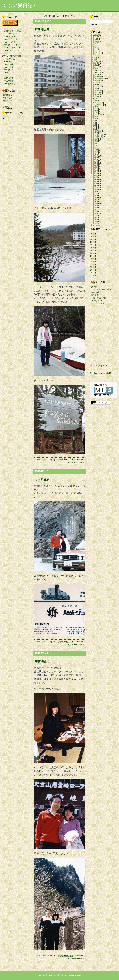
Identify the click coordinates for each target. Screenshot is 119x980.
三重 (97, 177)
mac (96, 38)
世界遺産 (98, 131)
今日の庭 (98, 81)
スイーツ (98, 93)
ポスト (95, 59)
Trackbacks (77, 463)
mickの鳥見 (8, 64)
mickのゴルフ (9, 73)
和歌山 (97, 191)
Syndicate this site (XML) (101, 373)
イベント (96, 61)
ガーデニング (97, 73)
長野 (97, 163)
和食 (97, 85)
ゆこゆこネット (97, 303)
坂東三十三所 (99, 209)
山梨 (97, 161)
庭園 (97, 141)
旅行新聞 (95, 287)
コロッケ (98, 91)
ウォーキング (97, 71)
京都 (97, 181)
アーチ (97, 47)
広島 (97, 193)
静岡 (97, 171)
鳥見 (95, 123)
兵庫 (97, 185)
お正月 (97, 69)
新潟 (97, 219)
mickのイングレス (11, 50)
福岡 (97, 203)
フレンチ (98, 87)
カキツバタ (99, 115)
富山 (97, 169)
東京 (97, 157)
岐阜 (97, 175)
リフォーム (97, 103)
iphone (97, 41)
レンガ (97, 55)
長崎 (97, 205)
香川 (97, 199)
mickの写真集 (9, 84)
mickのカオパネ (10, 45)
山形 (97, 151)
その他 (95, 57)
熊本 (97, 221)
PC (96, 37)
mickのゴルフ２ (10, 39)
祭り (97, 133)
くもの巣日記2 (19, 6)
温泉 (71, 459)
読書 (95, 125)
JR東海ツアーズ (98, 301)
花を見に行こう (98, 105)
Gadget (95, 35)
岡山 (97, 217)
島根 (97, 197)
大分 (97, 211)
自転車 (97, 43)
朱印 (95, 127)
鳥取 (97, 195)
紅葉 (97, 109)
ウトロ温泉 (8, 98)
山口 (97, 215)
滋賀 (97, 183)
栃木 (97, 153)
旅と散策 (95, 295)
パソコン (98, 53)
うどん (97, 97)
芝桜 (97, 111)
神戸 (99, 187)
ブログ (95, 101)
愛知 (97, 173)
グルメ (95, 83)
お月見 (97, 63)
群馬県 (97, 155)
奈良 (97, 189)
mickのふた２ (9, 42)
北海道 (60, 459)
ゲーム (95, 99)
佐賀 (97, 207)
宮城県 (97, 213)
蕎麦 (97, 89)
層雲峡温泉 (8, 101)
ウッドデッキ (99, 49)
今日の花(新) (9, 36)
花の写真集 (8, 81)
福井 (97, 167)
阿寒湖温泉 (8, 95)
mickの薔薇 (8, 67)
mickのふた (8, 70)
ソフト (97, 95)
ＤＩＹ (95, 45)
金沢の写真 (8, 78)
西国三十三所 (99, 135)
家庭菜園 (98, 77)
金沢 (97, 165)
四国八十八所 (99, 137)
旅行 (66, 459)
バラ (97, 75)
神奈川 (97, 159)
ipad (96, 40)
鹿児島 (97, 223)
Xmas (97, 67)
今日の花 (7, 62)
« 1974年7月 (49, 16)
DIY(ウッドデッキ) (11, 48)
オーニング (99, 51)
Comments (80, 459)
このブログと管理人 (12, 31)
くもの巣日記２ (10, 34)
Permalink (41, 459)
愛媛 (97, 201)
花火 (97, 65)
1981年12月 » (69, 16)
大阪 (97, 179)
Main (59, 16)
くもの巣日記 (9, 59)
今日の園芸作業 (100, 79)
